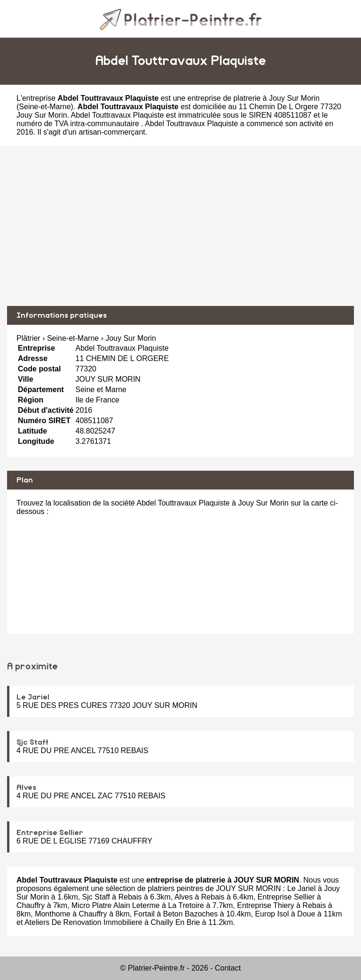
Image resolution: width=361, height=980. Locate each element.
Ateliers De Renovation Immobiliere (83, 922)
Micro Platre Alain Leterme (116, 905)
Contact (228, 968)
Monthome (53, 914)
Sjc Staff (32, 742)
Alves (26, 787)
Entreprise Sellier (50, 833)
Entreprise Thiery (266, 905)
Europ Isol (272, 914)
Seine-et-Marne (45, 107)
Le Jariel (33, 697)
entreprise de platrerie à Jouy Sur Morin (254, 98)
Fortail (144, 914)
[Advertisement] (180, 226)
